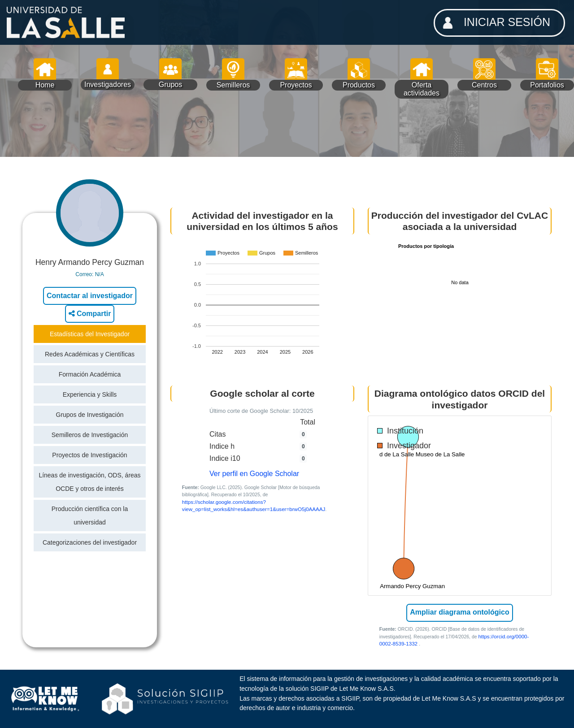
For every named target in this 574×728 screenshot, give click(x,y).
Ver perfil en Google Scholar (254, 474)
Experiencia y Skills (90, 394)
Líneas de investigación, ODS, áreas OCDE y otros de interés (89, 482)
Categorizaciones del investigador (90, 542)
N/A (100, 274)
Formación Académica (90, 374)
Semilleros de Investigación (90, 435)
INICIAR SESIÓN (494, 23)
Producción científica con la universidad (90, 516)
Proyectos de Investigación (89, 455)
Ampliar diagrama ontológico (459, 612)
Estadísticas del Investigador (90, 334)
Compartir (90, 314)
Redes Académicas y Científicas (90, 354)
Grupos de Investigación (90, 415)
